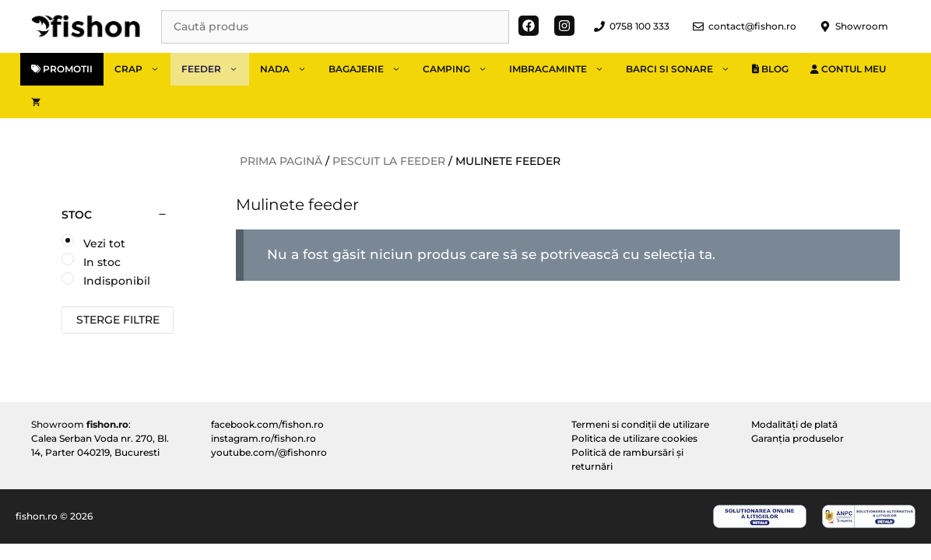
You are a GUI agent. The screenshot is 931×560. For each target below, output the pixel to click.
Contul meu (848, 69)
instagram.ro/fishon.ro (263, 438)
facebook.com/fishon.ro (267, 424)
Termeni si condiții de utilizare (640, 424)
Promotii (62, 69)
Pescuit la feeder (389, 161)
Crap (142, 69)
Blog (770, 69)
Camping (460, 69)
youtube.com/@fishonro (269, 452)
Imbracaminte (562, 69)
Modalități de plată (794, 424)
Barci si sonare (683, 69)
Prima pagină (281, 161)
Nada (289, 69)
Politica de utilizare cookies (634, 438)
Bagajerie (370, 69)
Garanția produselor (797, 438)
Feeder (215, 69)
